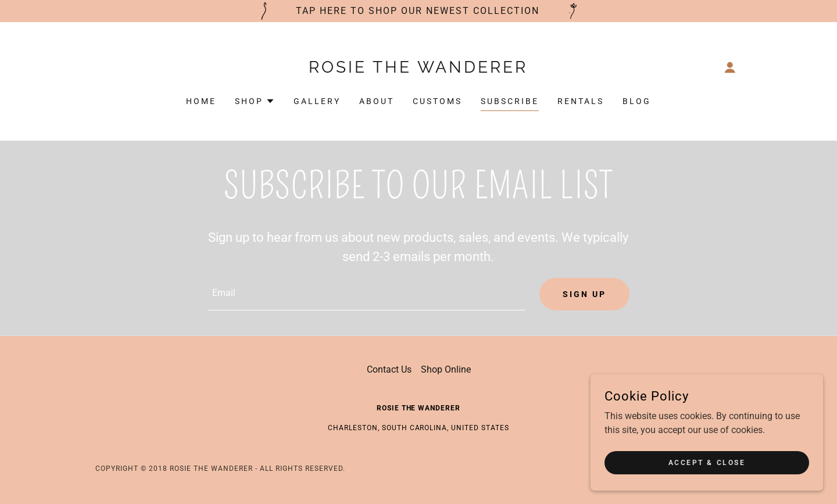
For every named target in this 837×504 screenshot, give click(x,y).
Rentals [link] (581, 101)
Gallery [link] (317, 101)
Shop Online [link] (446, 369)
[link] (419, 69)
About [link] (377, 101)
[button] (730, 67)
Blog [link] (637, 101)
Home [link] (201, 101)
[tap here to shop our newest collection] (419, 11)
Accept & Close (707, 462)
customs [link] (437, 101)
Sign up (584, 294)
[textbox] (366, 294)
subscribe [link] (510, 101)
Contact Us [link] (389, 369)
